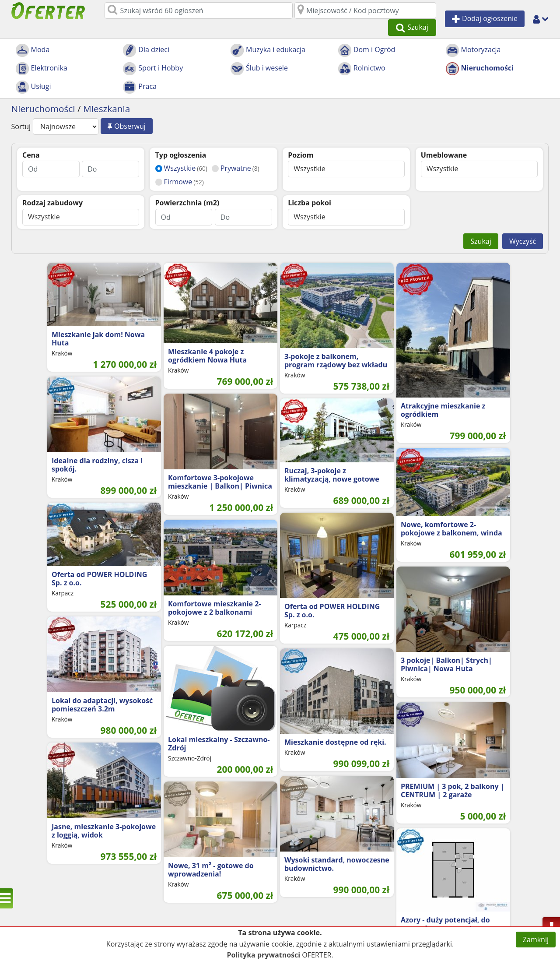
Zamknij (536, 940)
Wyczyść (523, 225)
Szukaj (481, 225)
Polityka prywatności (263, 955)
